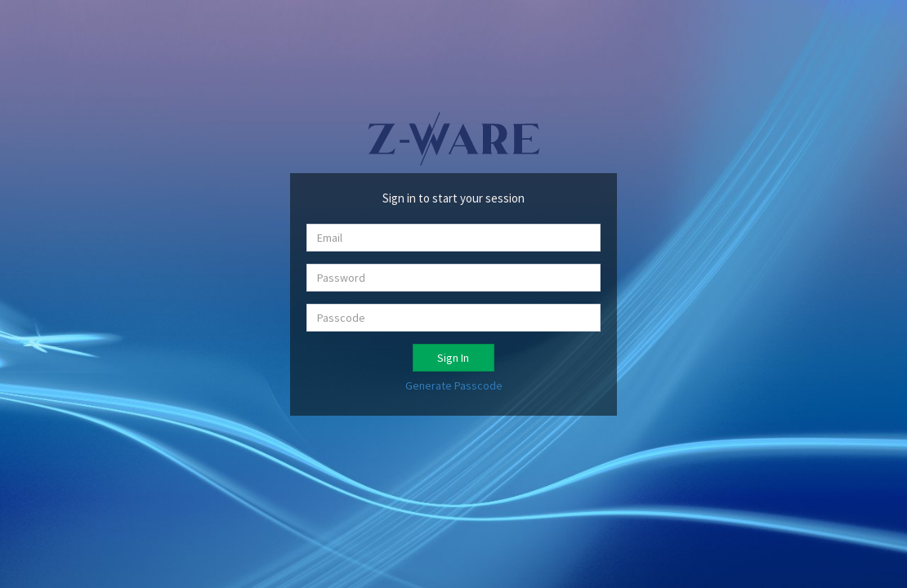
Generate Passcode (454, 385)
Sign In (453, 358)
